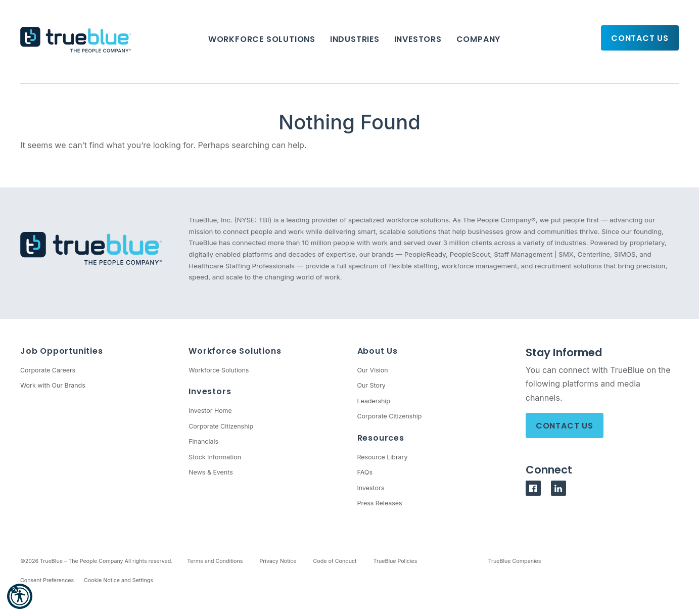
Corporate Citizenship (221, 426)
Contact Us (640, 38)
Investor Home (210, 411)
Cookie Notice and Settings (119, 580)
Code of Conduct (335, 561)
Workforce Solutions (262, 39)
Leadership (374, 401)
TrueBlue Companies (515, 561)
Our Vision (373, 370)
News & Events (211, 472)
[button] (20, 596)
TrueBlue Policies (395, 561)
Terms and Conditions (215, 561)
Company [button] (479, 39)
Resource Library (383, 457)
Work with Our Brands (53, 385)
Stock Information (215, 457)
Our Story (371, 385)
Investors (418, 39)
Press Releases (380, 503)
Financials (203, 441)
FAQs (365, 472)
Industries (355, 39)
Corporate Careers (48, 370)
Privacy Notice (278, 561)
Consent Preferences (47, 580)
